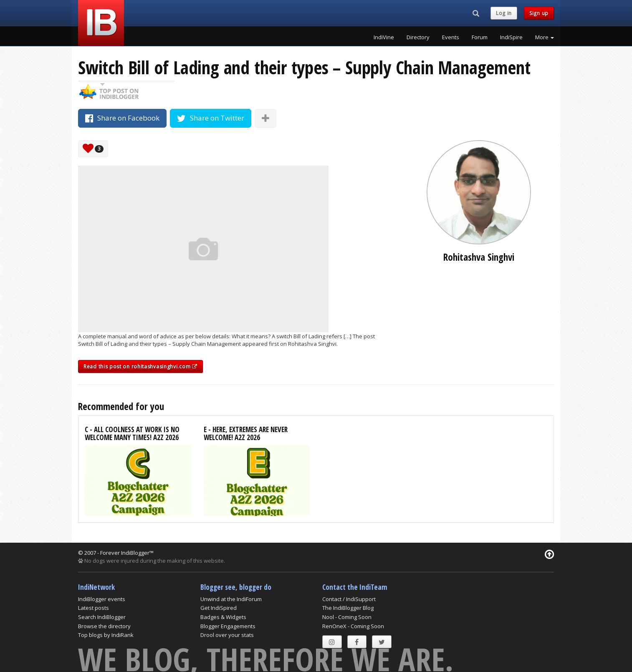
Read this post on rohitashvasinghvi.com (140, 366)
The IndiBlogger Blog (348, 608)
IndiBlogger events (102, 599)
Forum (480, 37)
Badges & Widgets (223, 617)
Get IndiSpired (219, 608)
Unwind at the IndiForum (231, 599)
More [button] (545, 37)
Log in (504, 13)
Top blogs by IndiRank (106, 635)
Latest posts (94, 608)
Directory (418, 37)
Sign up (539, 13)
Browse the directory (104, 626)
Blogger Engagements (228, 626)
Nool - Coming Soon (347, 617)
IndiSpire (511, 37)
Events (451, 37)
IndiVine (384, 37)
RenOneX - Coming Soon (353, 626)
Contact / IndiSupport (349, 599)
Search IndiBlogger (102, 617)
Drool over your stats (227, 635)
